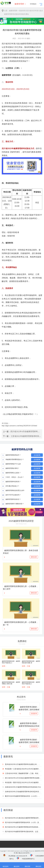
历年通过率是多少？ (12, 486)
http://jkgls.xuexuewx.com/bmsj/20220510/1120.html (19, 426)
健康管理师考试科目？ (13, 499)
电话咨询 (6, 865)
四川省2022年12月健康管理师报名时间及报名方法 (23, 827)
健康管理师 (19, 4)
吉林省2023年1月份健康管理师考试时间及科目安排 (24, 792)
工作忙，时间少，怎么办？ (15, 477)
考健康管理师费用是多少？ (15, 459)
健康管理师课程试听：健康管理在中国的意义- (31, 683)
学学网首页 (33, 4)
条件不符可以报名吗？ (13, 495)
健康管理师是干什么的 (13, 464)
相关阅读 (8, 810)
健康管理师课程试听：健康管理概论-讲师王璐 (11, 683)
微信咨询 (17, 865)
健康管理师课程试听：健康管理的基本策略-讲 (31, 662)
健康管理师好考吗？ (12, 468)
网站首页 (38, 865)
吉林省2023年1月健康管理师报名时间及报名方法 (23, 787)
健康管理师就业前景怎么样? (15, 490)
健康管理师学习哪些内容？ (15, 504)
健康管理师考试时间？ (13, 482)
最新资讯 (8, 756)
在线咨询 (34, 713)
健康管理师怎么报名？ (13, 473)
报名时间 (22, 11)
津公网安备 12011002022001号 (15, 856)
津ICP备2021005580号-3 (23, 853)
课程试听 (34, 557)
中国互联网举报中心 (26, 859)
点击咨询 (37, 455)
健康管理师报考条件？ (13, 455)
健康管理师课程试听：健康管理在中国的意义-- (11, 662)
